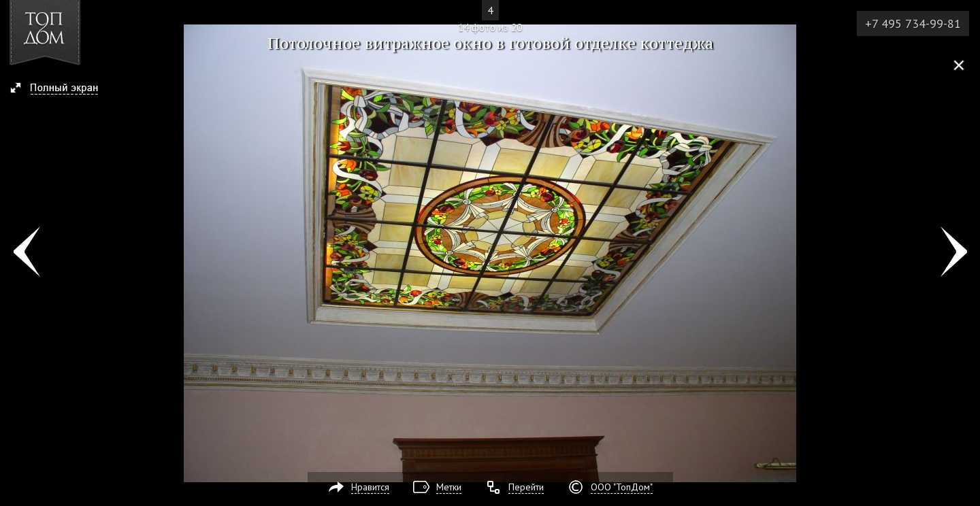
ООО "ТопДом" (622, 487)
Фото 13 (26, 253)
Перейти (526, 487)
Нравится (370, 487)
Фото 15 (954, 253)
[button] (60, 89)
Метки (449, 487)
